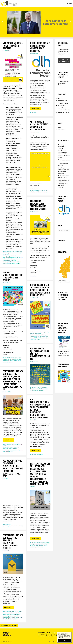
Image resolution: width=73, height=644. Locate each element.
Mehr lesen (60, 637)
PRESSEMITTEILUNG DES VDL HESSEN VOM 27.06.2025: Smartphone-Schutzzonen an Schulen (13, 542)
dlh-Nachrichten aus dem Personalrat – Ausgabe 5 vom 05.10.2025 (40, 47)
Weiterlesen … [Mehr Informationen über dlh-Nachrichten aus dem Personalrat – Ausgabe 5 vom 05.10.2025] (36, 108)
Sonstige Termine (9, 359)
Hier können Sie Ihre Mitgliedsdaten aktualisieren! (63, 83)
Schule (19, 361)
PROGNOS (18, 263)
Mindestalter (6, 450)
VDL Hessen (42, 190)
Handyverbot (17, 614)
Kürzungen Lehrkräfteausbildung (9, 261)
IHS (39, 338)
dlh (33, 390)
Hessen (17, 256)
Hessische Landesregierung (10, 257)
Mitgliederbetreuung (64, 112)
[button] (2, 22)
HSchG (21, 526)
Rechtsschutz (61, 106)
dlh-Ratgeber (8, 526)
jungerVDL (61, 98)
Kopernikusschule (44, 338)
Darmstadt (33, 273)
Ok (64, 641)
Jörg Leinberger (40, 546)
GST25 (36, 338)
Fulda (38, 387)
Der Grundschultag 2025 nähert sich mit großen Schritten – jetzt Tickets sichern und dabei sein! (40, 290)
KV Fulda (36, 390)
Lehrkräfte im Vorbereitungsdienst (12, 262)
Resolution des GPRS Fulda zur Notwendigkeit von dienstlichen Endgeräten (63, 184)
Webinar (5, 354)
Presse (11, 253)
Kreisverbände (43, 387)
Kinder (10, 449)
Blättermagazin (35, 190)
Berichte (39, 454)
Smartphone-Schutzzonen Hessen (11, 617)
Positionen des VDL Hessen (43, 543)
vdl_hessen (41, 390)
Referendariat (14, 361)
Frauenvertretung (63, 103)
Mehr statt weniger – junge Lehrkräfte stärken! (13, 46)
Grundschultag (34, 336)
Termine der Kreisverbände (41, 389)
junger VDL (12, 252)
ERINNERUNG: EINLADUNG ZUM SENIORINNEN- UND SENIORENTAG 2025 (38, 205)
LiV (14, 263)
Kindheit (15, 449)
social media (16, 450)
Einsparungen (8, 256)
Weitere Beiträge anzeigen (9, 625)
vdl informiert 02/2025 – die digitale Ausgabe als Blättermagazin (40, 126)
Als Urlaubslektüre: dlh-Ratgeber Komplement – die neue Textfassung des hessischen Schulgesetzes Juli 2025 (13, 468)
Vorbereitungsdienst (8, 362)
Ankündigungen (13, 358)
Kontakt (55, 642)
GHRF (13, 256)
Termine (16, 359)
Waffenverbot (39, 547)
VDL (8, 254)
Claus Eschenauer (9, 447)
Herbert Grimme (15, 526)
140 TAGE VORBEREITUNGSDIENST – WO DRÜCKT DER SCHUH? (13, 276)
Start (50, 642)
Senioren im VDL (62, 101)
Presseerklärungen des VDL (40, 544)
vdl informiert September (42, 192)
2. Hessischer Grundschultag (39, 335)
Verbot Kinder (9, 451)
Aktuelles (7, 252)
